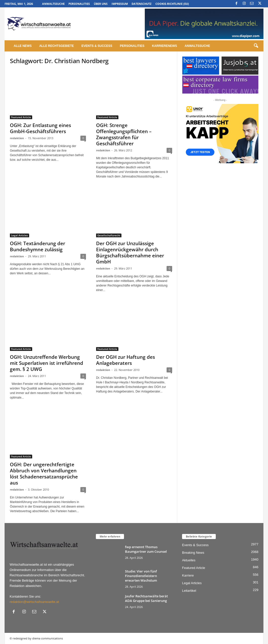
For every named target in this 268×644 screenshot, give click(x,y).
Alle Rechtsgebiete (57, 46)
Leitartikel (189, 591)
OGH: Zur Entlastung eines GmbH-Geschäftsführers (40, 128)
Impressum (120, 4)
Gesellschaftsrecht (109, 235)
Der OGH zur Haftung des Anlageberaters (126, 360)
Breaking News (193, 553)
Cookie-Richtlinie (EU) (172, 4)
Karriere (188, 575)
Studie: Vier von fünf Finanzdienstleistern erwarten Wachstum (141, 576)
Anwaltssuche (53, 4)
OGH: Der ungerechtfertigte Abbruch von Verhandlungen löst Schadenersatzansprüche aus (44, 474)
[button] (256, 46)
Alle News (23, 46)
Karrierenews (164, 46)
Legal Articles (20, 235)
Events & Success (97, 46)
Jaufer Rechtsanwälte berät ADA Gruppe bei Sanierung (146, 598)
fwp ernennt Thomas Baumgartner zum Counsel (146, 549)
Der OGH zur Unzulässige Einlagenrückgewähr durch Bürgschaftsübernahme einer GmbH (130, 253)
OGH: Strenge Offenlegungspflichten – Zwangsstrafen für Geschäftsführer (124, 134)
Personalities (79, 4)
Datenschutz (141, 4)
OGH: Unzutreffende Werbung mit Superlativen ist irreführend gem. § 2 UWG (47, 363)
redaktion (17, 138)
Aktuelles (189, 560)
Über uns (101, 4)
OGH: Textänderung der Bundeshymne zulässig (38, 246)
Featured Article (21, 117)
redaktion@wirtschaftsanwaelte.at (34, 602)
